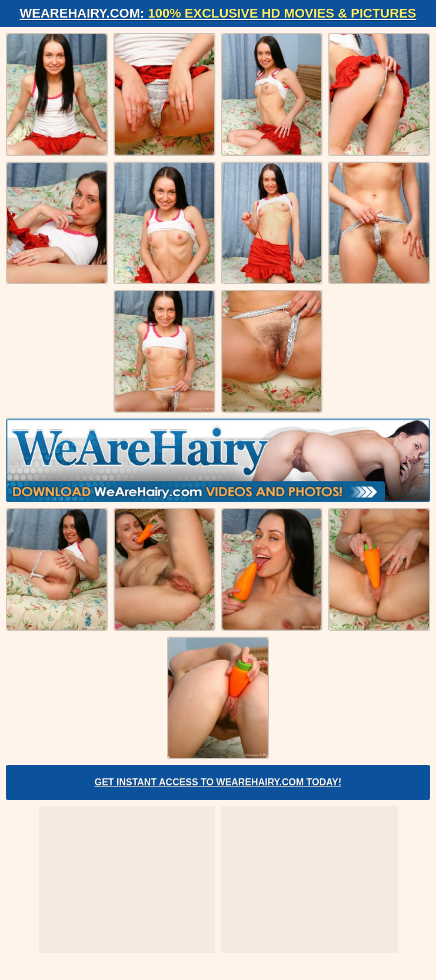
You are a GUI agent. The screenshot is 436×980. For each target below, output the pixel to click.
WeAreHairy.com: (218, 13)
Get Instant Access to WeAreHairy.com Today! (218, 782)
